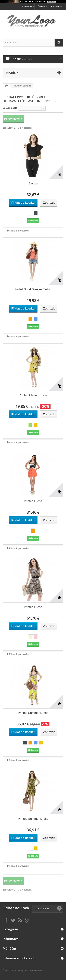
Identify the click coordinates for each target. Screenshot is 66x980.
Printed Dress (33, 501)
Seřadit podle (10, 108)
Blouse (33, 183)
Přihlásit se (56, 6)
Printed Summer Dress (33, 713)
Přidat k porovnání (19, 231)
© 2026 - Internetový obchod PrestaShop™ (25, 970)
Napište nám (28, 6)
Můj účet (10, 948)
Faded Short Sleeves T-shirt (33, 289)
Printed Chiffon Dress (33, 395)
